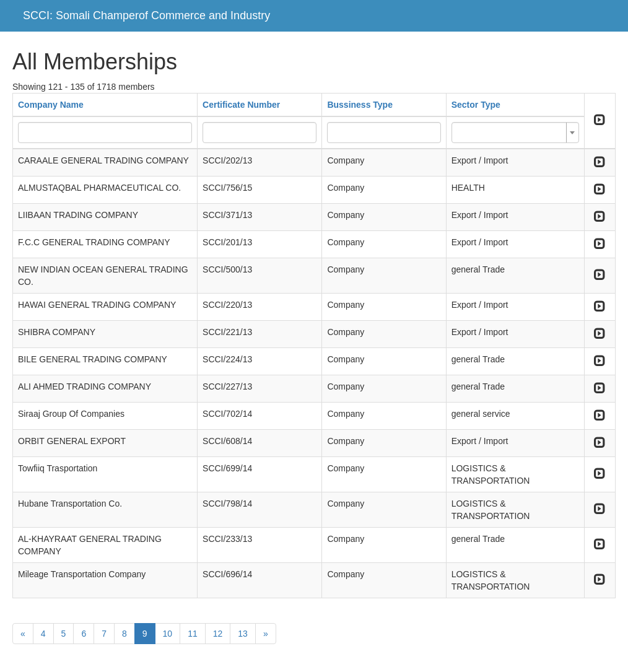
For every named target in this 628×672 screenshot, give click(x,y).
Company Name (51, 105)
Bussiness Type (360, 105)
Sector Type (476, 105)
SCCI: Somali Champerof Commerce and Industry (146, 15)
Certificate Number (241, 105)
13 (243, 634)
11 (193, 634)
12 (218, 634)
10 (168, 634)
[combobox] (515, 133)
